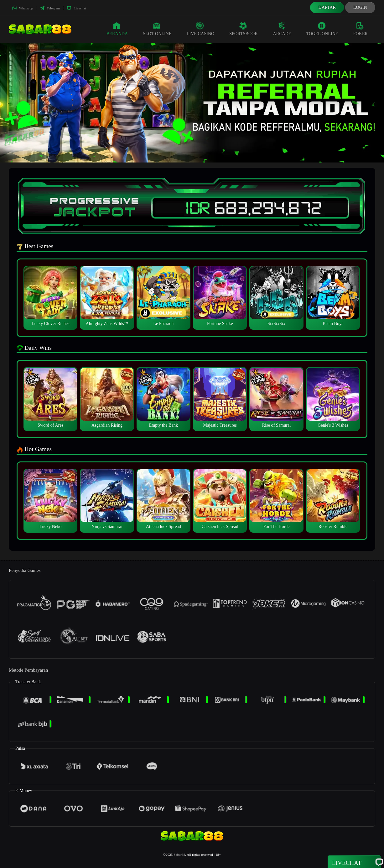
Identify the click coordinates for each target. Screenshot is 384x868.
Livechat (76, 8)
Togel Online (322, 29)
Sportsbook (244, 29)
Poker (361, 29)
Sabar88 (179, 855)
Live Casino (201, 29)
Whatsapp (22, 8)
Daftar (327, 7)
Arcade (282, 29)
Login (360, 7)
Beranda (117, 29)
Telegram (50, 8)
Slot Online (157, 29)
